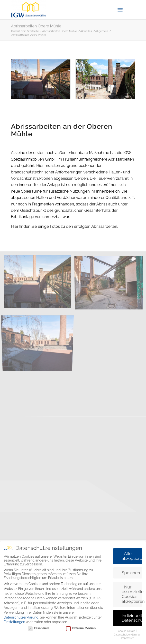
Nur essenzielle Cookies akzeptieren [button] (132, 594)
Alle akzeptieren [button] (132, 556)
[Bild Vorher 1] (39, 284)
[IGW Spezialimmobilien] (61, 10)
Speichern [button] (132, 573)
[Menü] (120, 10)
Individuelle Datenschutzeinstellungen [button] (132, 618)
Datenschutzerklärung (21, 617)
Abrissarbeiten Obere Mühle (36, 26)
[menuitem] (120, 10)
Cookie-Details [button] (127, 631)
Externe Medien (81, 628)
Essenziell (38, 628)
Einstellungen (14, 622)
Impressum (128, 638)
